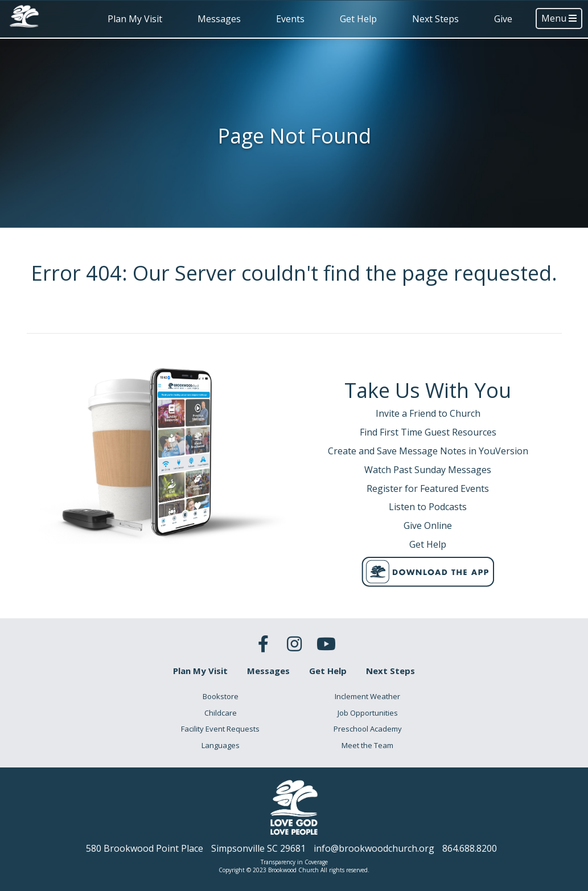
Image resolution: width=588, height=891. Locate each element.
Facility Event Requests (220, 729)
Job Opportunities (368, 713)
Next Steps (435, 19)
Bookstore (221, 696)
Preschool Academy (368, 729)
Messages (219, 19)
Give (503, 19)
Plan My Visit (135, 19)
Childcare (221, 713)
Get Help (358, 19)
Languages (221, 745)
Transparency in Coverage (294, 862)
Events (290, 19)
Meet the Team (367, 745)
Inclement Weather (367, 696)
